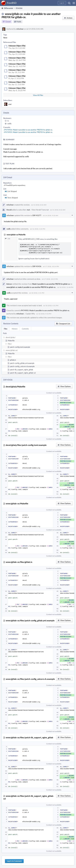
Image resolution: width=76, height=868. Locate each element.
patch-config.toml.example (20, 347)
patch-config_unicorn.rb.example (22, 366)
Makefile (11, 341)
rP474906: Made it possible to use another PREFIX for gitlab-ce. (28, 130)
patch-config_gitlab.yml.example (22, 363)
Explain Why (30, 314)
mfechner (20, 29)
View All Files (38, 95)
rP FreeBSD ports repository (15, 185)
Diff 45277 (37, 215)
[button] (74, 3)
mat (10, 104)
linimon (9, 284)
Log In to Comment (14, 861)
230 (8, 239)
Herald (9, 210)
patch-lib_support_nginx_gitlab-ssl (23, 373)
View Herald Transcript (40, 210)
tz (8, 121)
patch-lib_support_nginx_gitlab (22, 370)
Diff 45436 (37, 266)
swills (9, 124)
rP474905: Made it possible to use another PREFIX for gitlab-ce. (28, 132)
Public (19, 22)
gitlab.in (13, 360)
